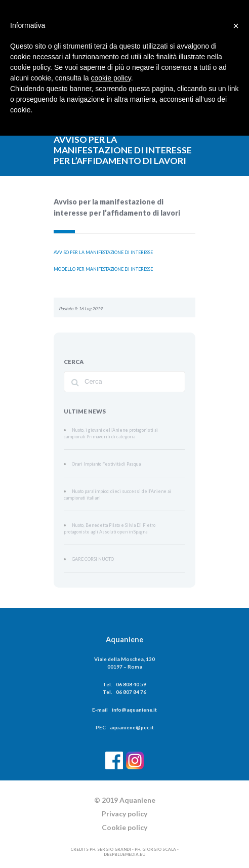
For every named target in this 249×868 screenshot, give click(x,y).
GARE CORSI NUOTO (92, 555)
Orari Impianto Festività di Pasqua (102, 462)
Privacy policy (124, 809)
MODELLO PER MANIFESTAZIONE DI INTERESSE (103, 268)
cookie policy (111, 78)
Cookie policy (124, 823)
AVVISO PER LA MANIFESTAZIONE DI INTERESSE (103, 252)
